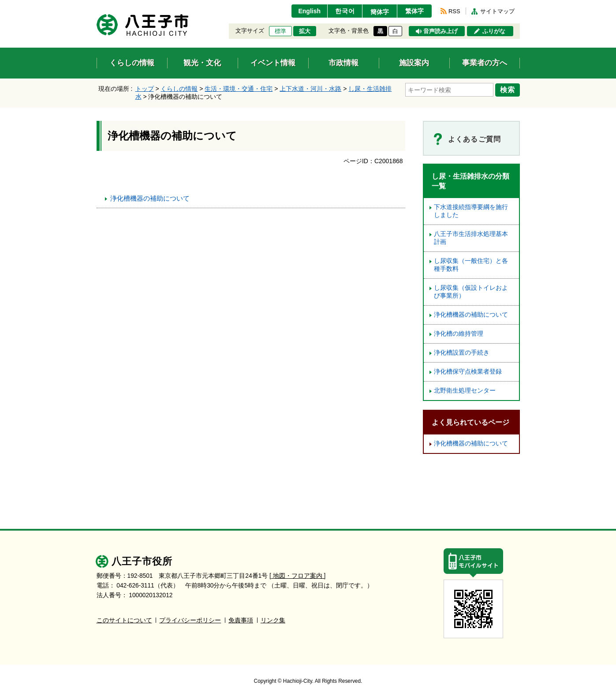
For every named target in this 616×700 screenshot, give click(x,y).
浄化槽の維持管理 (459, 334)
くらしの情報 (179, 89)
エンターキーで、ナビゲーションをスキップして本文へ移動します (97, 6)
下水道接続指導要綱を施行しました (471, 211)
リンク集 (273, 620)
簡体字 (380, 12)
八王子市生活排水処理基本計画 (471, 238)
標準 (280, 31)
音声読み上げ (441, 31)
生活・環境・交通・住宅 (239, 89)
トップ (145, 89)
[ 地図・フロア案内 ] (297, 576)
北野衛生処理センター (465, 391)
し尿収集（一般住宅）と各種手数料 (471, 265)
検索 (508, 90)
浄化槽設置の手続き (462, 353)
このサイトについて (124, 620)
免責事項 (241, 620)
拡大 (305, 31)
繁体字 (414, 11)
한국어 (345, 11)
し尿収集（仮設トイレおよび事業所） (471, 292)
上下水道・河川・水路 (310, 89)
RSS (454, 11)
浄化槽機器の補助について (150, 198)
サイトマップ (497, 11)
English (309, 11)
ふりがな (494, 31)
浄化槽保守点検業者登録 (468, 372)
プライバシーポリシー (190, 620)
